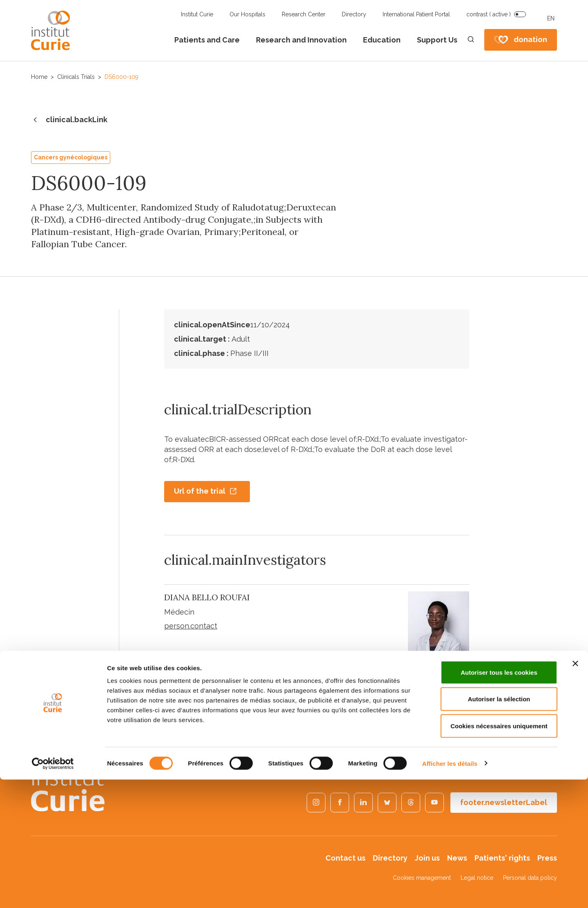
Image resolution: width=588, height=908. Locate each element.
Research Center (304, 14)
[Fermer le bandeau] (575, 792)
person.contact (191, 626)
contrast (489, 14)
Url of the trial (205, 491)
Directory (354, 14)
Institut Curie (197, 14)
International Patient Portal (416, 14)
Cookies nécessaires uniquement (499, 854)
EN (551, 18)
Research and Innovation (301, 40)
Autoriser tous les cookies (499, 801)
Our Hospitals (247, 14)
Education (382, 40)
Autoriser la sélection (499, 828)
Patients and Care (207, 40)
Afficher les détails (450, 892)
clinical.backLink (69, 120)
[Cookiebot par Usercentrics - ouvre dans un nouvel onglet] (53, 892)
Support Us (437, 40)
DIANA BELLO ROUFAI (207, 597)
